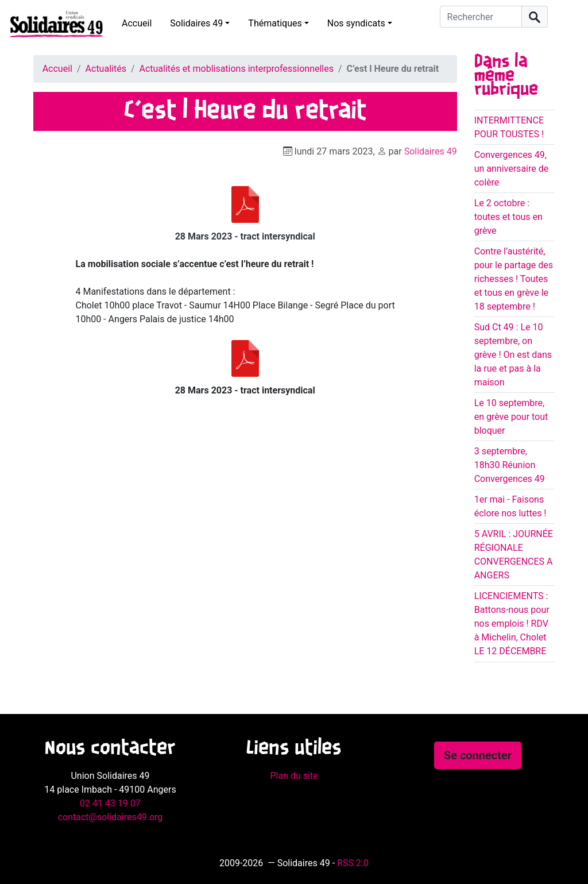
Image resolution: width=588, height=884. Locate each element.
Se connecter (478, 755)
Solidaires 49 (196, 23)
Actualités (106, 69)
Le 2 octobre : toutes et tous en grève (508, 217)
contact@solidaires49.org (111, 817)
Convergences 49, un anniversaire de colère (512, 169)
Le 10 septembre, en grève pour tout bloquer (511, 417)
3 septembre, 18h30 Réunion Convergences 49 (510, 465)
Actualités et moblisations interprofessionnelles (237, 69)
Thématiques (275, 23)
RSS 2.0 (353, 863)
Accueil (137, 23)
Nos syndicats (356, 23)
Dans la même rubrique (506, 76)
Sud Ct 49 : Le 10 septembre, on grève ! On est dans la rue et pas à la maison (513, 355)
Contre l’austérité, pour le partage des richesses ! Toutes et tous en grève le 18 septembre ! (514, 279)
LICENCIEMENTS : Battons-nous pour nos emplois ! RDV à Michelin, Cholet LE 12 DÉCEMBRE (512, 624)
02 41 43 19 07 (110, 803)
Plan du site (294, 776)
